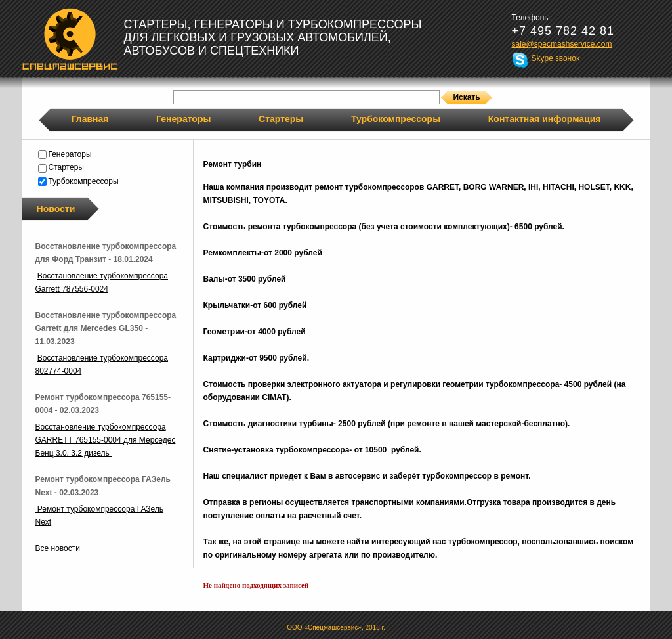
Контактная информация (545, 119)
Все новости (58, 548)
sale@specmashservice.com (562, 44)
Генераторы (183, 119)
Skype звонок (556, 58)
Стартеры (281, 119)
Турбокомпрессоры (396, 119)
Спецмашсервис (70, 39)
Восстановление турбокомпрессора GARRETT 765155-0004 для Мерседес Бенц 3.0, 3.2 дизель (106, 440)
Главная (90, 119)
